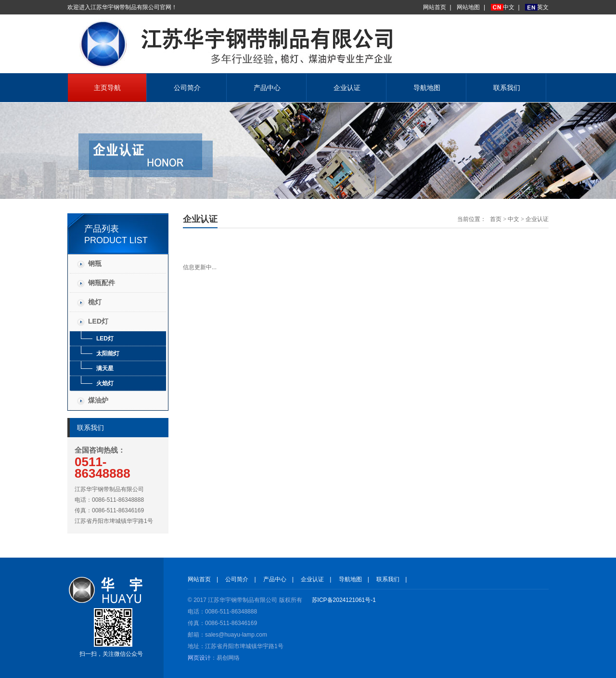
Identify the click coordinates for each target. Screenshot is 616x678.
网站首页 (435, 7)
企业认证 (347, 88)
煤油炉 (98, 400)
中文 (509, 7)
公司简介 (187, 88)
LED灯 (98, 321)
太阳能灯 (108, 353)
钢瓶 (95, 263)
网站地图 (468, 7)
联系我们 (507, 88)
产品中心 (267, 88)
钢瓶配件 (102, 283)
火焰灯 (105, 383)
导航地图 (427, 88)
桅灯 (95, 302)
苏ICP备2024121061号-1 (344, 600)
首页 (496, 219)
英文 (543, 7)
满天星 (105, 368)
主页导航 (107, 88)
